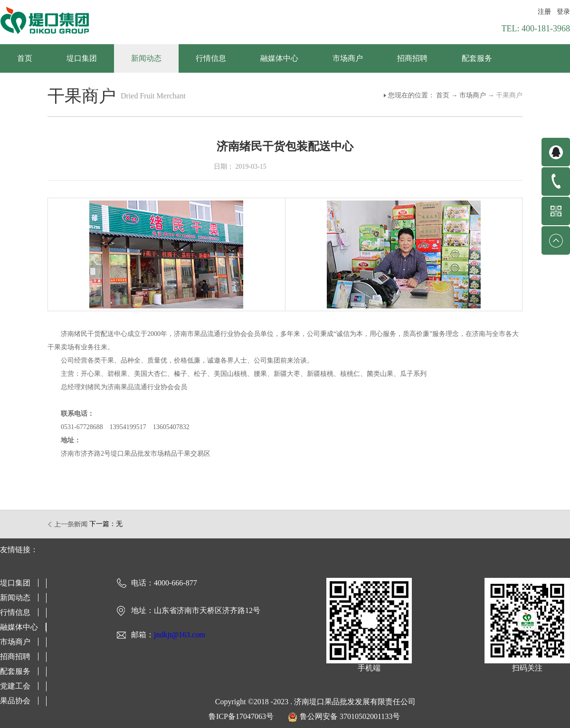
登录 (563, 12)
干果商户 (509, 95)
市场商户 (473, 95)
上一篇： (68, 524)
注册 (544, 12)
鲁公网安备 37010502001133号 (350, 716)
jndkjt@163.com (180, 635)
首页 (25, 58)
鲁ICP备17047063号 (241, 716)
